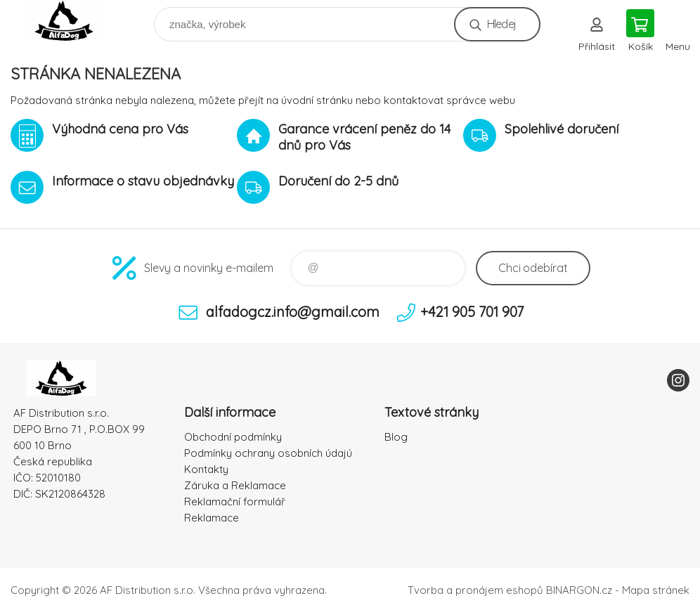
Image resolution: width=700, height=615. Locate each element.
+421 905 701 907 (472, 312)
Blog (396, 437)
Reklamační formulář (235, 501)
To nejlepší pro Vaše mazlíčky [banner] (73, 21)
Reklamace (212, 518)
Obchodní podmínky (233, 437)
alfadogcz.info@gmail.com (293, 312)
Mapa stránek (656, 590)
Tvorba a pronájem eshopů (475, 590)
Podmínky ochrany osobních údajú (268, 453)
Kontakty (206, 469)
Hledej (501, 24)
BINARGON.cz (579, 590)
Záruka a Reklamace (235, 485)
